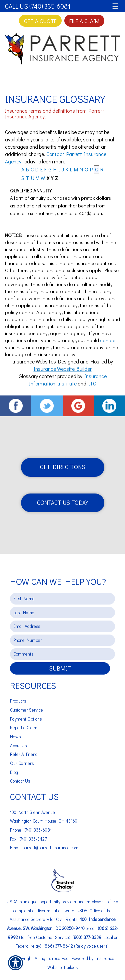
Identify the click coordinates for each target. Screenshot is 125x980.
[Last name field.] (62, 613)
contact (108, 340)
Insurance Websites (34, 361)
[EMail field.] (62, 626)
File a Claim (84, 21)
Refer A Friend (24, 754)
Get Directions (63, 467)
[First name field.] (62, 599)
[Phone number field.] (62, 640)
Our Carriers (22, 763)
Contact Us (20, 781)
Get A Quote (40, 21)
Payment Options (26, 719)
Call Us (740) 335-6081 (38, 6)
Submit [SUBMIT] (60, 668)
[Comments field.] (62, 654)
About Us (18, 746)
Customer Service (26, 710)
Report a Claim (24, 728)
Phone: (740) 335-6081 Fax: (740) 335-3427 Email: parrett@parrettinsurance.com (44, 839)
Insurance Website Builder (63, 369)
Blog (14, 772)
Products (18, 701)
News (15, 737)
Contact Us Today (63, 503)
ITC (92, 383)
